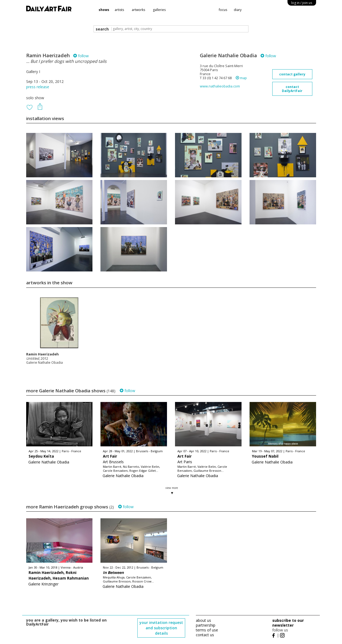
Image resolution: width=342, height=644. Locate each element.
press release (38, 87)
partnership (206, 625)
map (241, 78)
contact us (205, 635)
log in (302, 3)
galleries (159, 10)
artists (119, 10)
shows (104, 10)
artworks (138, 10)
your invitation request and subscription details (161, 628)
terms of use (207, 630)
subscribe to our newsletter (288, 623)
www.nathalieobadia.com (220, 86)
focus (223, 10)
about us (203, 620)
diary (238, 10)
